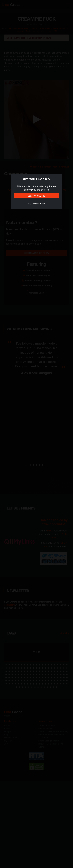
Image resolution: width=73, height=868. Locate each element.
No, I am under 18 (36, 204)
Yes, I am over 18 (36, 196)
